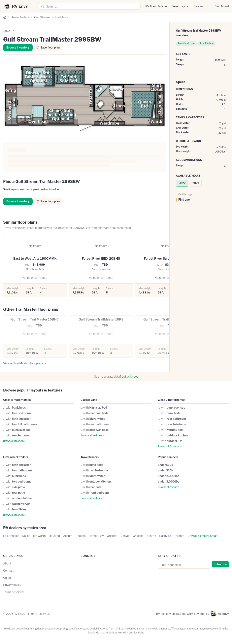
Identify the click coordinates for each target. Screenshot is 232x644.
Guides (8, 578)
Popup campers (168, 457)
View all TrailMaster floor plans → (25, 363)
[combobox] (90, 6)
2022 (182, 183)
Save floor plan (48, 47)
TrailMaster (62, 17)
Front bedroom (186, 43)
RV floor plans (154, 6)
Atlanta (68, 536)
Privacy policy (12, 585)
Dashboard (222, 6)
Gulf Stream (42, 17)
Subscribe (220, 564)
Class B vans (89, 400)
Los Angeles (11, 536)
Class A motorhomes (17, 400)
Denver (125, 536)
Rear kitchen (206, 43)
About (7, 563)
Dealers (199, 6)
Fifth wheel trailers (16, 457)
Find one (184, 200)
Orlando (112, 536)
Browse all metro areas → (204, 536)
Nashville (165, 536)
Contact (8, 571)
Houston (54, 536)
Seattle (151, 536)
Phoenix (81, 536)
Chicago (138, 536)
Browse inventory (18, 47)
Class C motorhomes (172, 400)
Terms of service (14, 592)
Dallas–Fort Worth (34, 536)
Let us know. (130, 376)
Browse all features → (15, 441)
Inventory (179, 6)
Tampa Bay (97, 536)
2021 (196, 183)
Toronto (179, 536)
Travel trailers (20, 17)
